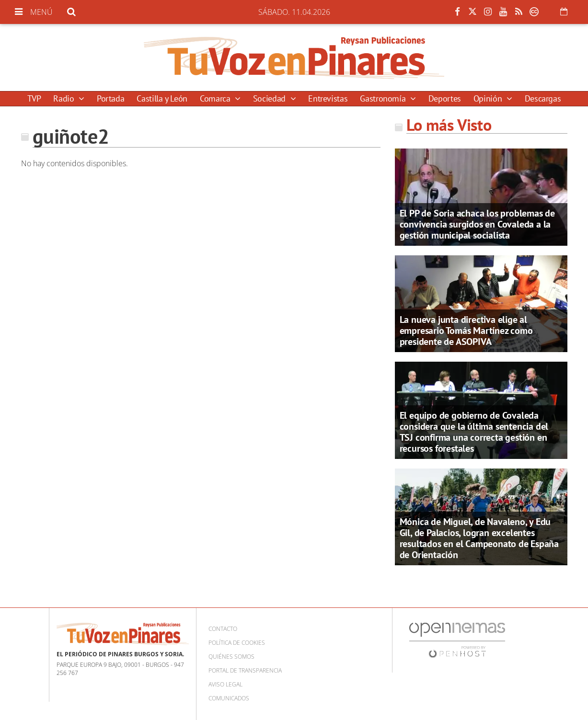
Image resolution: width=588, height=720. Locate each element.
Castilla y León (162, 98)
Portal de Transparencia (245, 670)
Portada (110, 98)
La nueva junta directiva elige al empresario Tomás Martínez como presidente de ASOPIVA (466, 331)
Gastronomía (384, 98)
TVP (34, 98)
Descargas (543, 98)
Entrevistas (328, 98)
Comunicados (229, 698)
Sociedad (271, 98)
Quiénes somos (231, 657)
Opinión (489, 98)
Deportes (445, 98)
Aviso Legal (225, 684)
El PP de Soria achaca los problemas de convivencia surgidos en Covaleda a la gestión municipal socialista (477, 224)
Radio (65, 98)
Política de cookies (237, 643)
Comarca (216, 98)
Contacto (223, 629)
